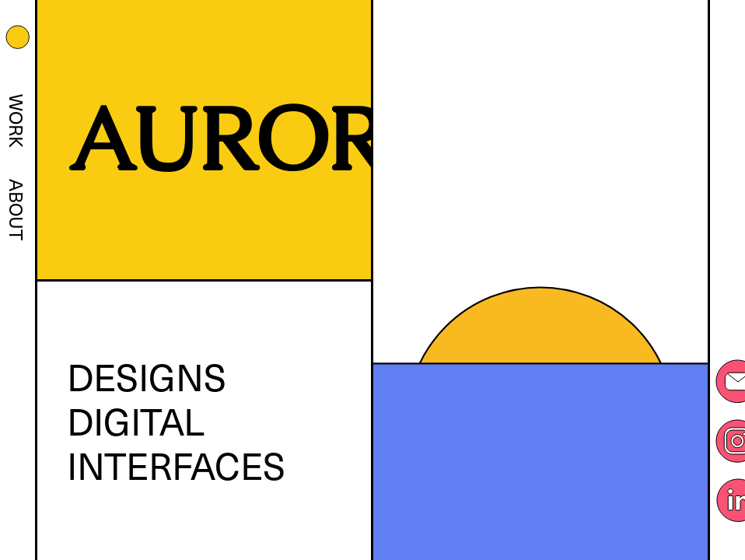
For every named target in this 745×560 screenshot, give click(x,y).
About (17, 210)
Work (17, 121)
